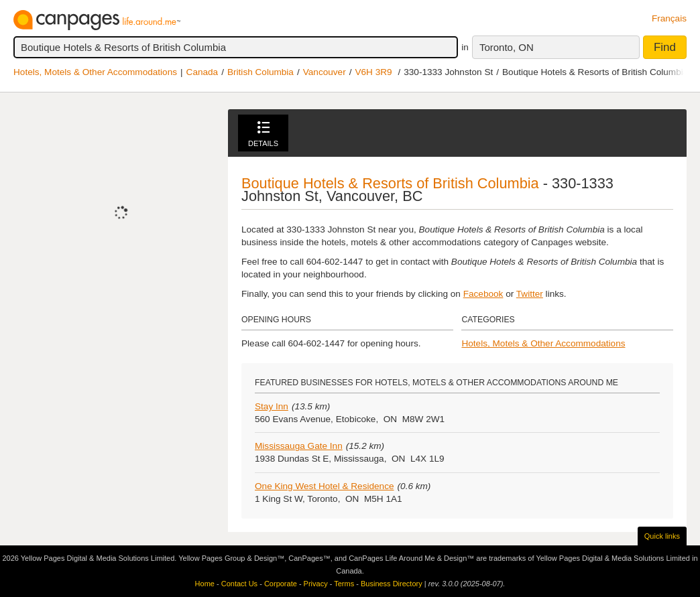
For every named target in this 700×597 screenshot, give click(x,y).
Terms (344, 584)
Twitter (530, 294)
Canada (202, 72)
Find (665, 47)
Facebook (483, 294)
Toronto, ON (507, 47)
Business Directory (392, 584)
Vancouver (325, 72)
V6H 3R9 (373, 72)
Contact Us (239, 584)
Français (669, 18)
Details (263, 134)
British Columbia (260, 72)
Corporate (281, 584)
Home (205, 584)
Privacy (316, 584)
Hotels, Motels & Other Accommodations (95, 72)
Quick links (662, 536)
